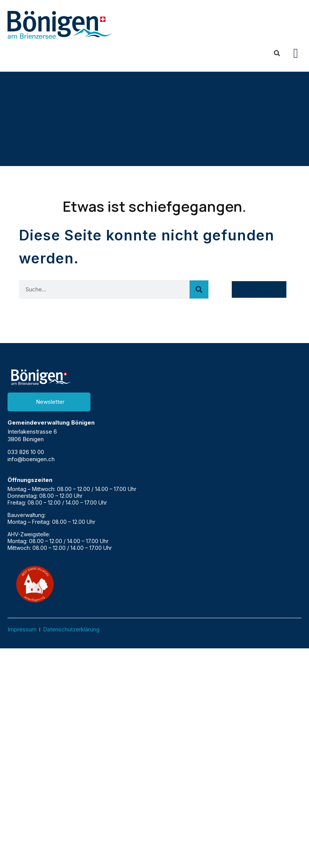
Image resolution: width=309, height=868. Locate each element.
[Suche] (199, 289)
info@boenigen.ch (31, 459)
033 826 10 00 (26, 452)
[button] (296, 53)
